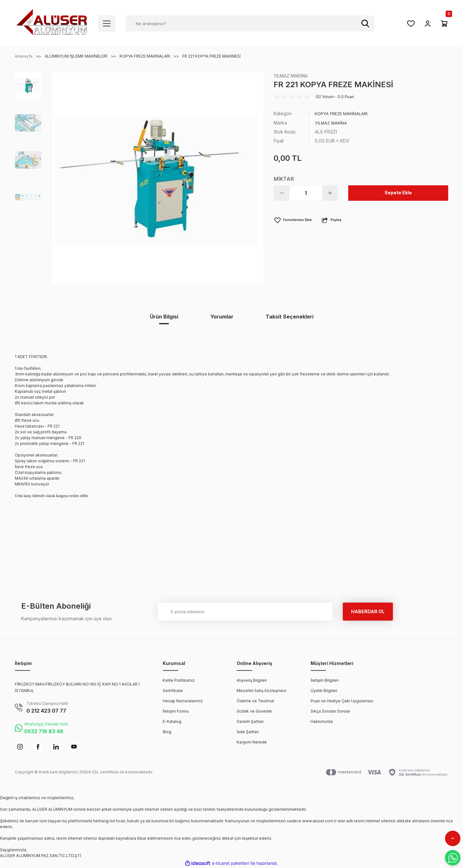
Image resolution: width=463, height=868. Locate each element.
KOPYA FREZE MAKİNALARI (343, 113)
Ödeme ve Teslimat (255, 701)
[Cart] (444, 23)
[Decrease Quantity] (282, 193)
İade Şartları (248, 732)
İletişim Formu (176, 711)
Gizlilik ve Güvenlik (254, 711)
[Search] (250, 23)
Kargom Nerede (252, 742)
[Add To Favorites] (295, 220)
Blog (167, 732)
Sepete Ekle (398, 193)
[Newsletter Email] (245, 612)
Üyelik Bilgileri (324, 691)
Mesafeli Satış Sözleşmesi (262, 691)
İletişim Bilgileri (325, 680)
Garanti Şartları (250, 721)
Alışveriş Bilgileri (252, 680)
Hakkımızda (322, 721)
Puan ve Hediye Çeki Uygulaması (342, 701)
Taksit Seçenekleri (290, 317)
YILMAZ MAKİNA (291, 76)
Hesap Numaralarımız (183, 701)
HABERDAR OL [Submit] (368, 611)
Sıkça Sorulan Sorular (330, 711)
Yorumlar (222, 317)
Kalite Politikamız (179, 680)
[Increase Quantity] (330, 193)
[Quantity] (306, 193)
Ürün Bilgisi (164, 317)
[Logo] (52, 23)
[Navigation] (107, 23)
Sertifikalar (173, 691)
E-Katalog (172, 721)
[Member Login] (428, 23)
